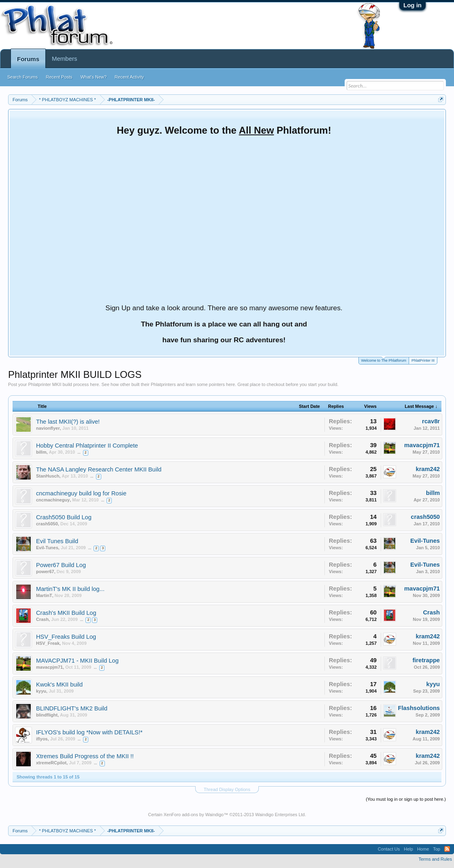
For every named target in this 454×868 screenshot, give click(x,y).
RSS (447, 849)
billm (41, 452)
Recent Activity (129, 77)
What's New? (94, 77)
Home (423, 849)
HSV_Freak (48, 643)
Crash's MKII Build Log (66, 613)
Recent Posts (59, 77)
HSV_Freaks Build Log (66, 637)
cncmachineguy (53, 500)
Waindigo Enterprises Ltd (280, 815)
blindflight (47, 715)
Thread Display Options (227, 789)
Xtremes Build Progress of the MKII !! (85, 756)
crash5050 (47, 524)
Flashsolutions (419, 708)
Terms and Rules (435, 859)
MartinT (44, 595)
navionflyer (48, 428)
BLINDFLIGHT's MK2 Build (72, 708)
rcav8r (431, 421)
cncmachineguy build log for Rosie (81, 493)
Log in (412, 5)
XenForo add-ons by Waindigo (194, 815)
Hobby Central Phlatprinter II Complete (87, 446)
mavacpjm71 (422, 445)
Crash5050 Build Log (64, 517)
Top (437, 849)
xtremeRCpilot (51, 763)
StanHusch (48, 476)
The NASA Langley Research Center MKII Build (99, 469)
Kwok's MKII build (59, 685)
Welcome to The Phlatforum (384, 360)
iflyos (42, 739)
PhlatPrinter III (423, 360)
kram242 (428, 469)
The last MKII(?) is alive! (68, 422)
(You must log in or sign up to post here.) (406, 799)
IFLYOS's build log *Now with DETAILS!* (89, 732)
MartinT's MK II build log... (70, 589)
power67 (45, 572)
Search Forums (22, 77)
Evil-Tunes (47, 548)
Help (408, 849)
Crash (42, 619)
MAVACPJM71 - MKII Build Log (77, 661)
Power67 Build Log (61, 565)
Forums (28, 59)
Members (65, 59)
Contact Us (389, 849)
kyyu (41, 691)
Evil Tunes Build (57, 541)
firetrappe (426, 660)
